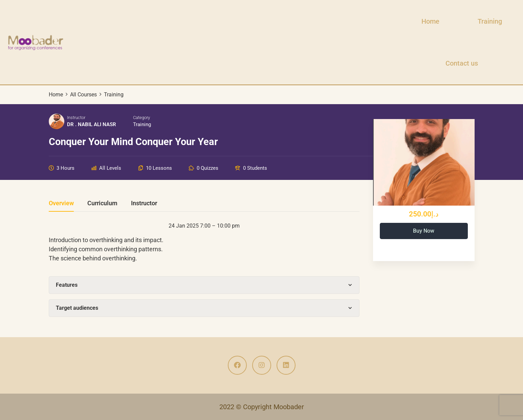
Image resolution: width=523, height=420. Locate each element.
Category (141, 118)
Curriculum (102, 203)
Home (430, 21)
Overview (61, 203)
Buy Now (424, 231)
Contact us (462, 63)
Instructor (76, 118)
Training (490, 21)
